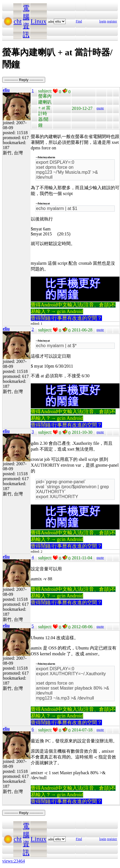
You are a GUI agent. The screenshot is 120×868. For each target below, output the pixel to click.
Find (79, 21)
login (103, 21)
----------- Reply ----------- (24, 80)
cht (18, 21)
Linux (38, 21)
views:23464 (14, 861)
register (112, 21)
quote (100, 108)
